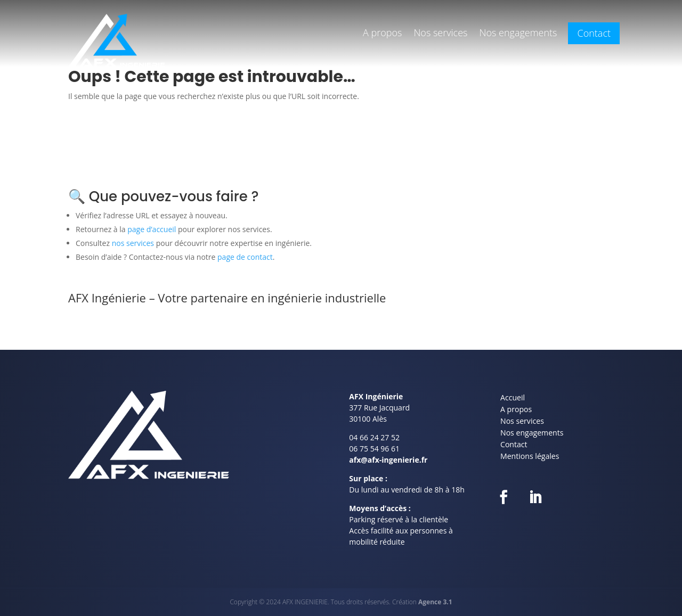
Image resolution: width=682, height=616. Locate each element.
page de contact (245, 257)
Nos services (440, 34)
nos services (133, 243)
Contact (594, 35)
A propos (382, 34)
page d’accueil (152, 229)
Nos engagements (518, 34)
